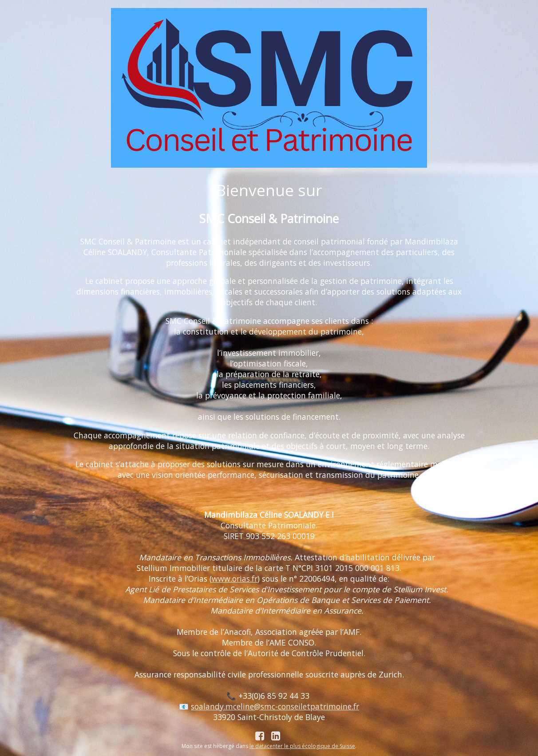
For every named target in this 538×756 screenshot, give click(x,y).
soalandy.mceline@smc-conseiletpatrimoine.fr (275, 706)
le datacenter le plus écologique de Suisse (302, 746)
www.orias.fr (235, 579)
